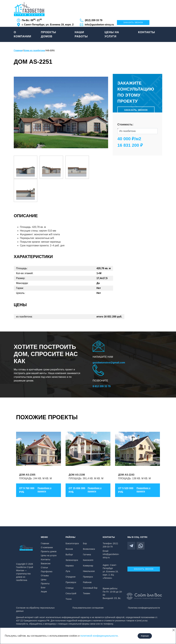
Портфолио (47, 572)
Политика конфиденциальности (144, 608)
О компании (23, 34)
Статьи (44, 567)
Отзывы (45, 576)
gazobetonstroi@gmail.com (109, 363)
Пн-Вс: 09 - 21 (32, 20)
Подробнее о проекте (45, 490)
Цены (44, 580)
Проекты (45, 584)
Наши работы (81, 34)
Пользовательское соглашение (88, 608)
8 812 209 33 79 (102, 386)
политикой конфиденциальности (99, 636)
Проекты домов (49, 34)
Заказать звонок (133, 23)
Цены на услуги (112, 34)
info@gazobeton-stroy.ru (99, 25)
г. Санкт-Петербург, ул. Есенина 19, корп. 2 (48, 25)
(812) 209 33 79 (94, 20)
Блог (43, 588)
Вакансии (46, 563)
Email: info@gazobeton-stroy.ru (111, 554)
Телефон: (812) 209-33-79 (110, 545)
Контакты (147, 32)
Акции (44, 592)
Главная (45, 543)
